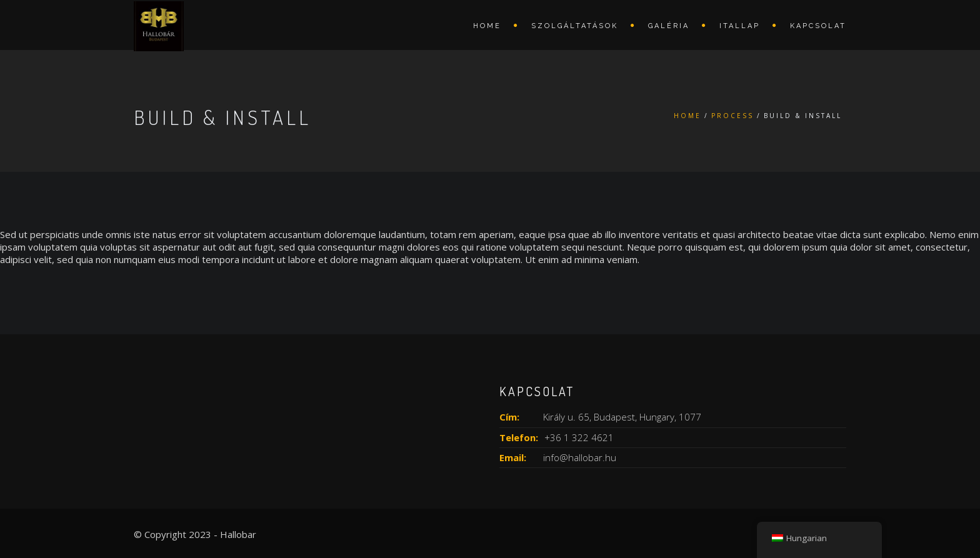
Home (487, 26)
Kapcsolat (818, 26)
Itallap (740, 26)
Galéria (669, 26)
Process (732, 116)
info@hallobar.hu (580, 457)
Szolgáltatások (575, 26)
